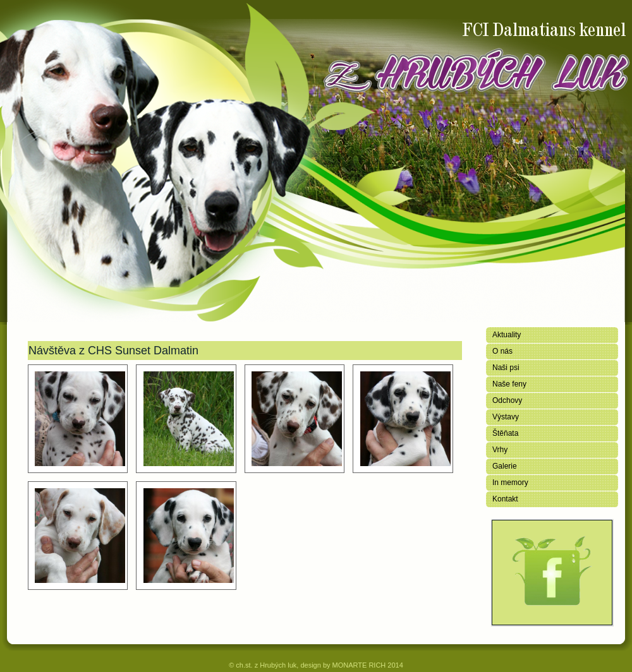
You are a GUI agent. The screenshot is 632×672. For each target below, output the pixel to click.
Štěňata (505, 433)
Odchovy (507, 400)
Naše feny (509, 384)
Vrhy (500, 450)
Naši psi (506, 368)
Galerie (505, 466)
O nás (502, 351)
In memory (510, 483)
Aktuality (507, 335)
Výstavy (506, 417)
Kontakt (505, 499)
